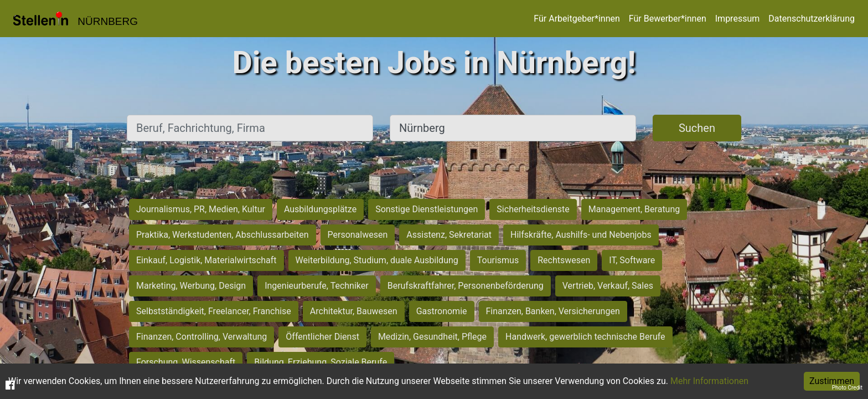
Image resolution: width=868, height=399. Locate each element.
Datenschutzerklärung (812, 19)
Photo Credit (847, 388)
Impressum (738, 19)
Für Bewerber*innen (668, 19)
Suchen (697, 128)
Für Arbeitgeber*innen (577, 19)
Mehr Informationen (709, 381)
